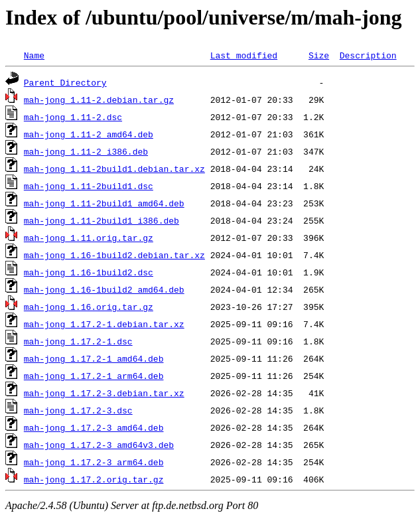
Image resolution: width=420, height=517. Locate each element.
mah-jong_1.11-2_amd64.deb (89, 134)
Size (319, 55)
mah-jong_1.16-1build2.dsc (89, 272)
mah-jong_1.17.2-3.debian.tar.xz (104, 393)
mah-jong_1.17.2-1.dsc (78, 341)
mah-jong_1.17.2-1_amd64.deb (94, 358)
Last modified (244, 55)
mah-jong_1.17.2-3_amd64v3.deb (99, 445)
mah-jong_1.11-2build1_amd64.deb (104, 203)
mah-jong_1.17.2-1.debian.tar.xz (104, 324)
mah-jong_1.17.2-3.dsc (78, 410)
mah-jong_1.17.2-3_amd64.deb (94, 427)
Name (34, 55)
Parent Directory (65, 82)
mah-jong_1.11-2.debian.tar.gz (99, 100)
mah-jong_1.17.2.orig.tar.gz (94, 479)
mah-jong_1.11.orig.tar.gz (89, 238)
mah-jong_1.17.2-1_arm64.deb (94, 376)
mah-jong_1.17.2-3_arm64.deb (94, 462)
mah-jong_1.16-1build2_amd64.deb (104, 289)
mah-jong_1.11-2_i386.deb (86, 151)
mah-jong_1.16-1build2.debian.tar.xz (114, 255)
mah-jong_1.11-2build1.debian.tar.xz (114, 169)
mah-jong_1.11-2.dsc (73, 117)
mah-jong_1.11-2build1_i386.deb (102, 220)
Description (368, 55)
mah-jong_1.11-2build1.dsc (89, 186)
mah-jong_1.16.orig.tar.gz (89, 307)
